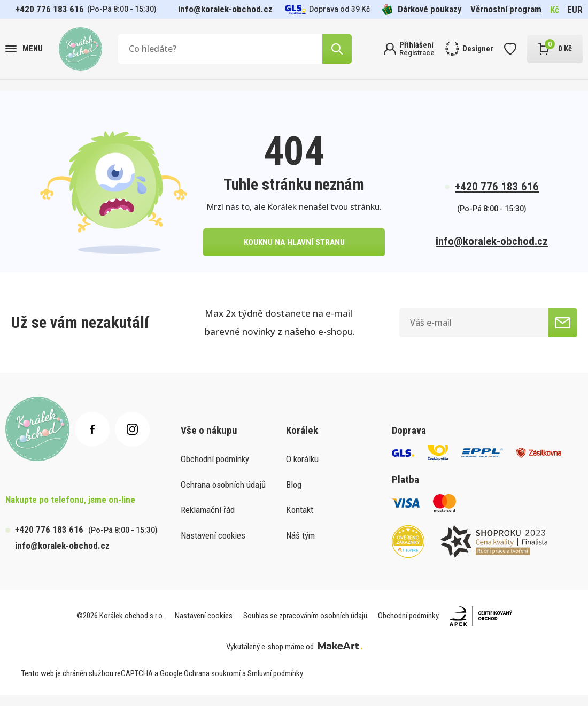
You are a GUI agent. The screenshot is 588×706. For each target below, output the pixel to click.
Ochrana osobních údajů (223, 495)
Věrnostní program (506, 9)
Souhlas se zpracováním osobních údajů (305, 626)
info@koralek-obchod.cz (225, 9)
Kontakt (300, 520)
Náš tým (300, 546)
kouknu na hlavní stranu (294, 251)
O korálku (302, 469)
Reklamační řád (208, 520)
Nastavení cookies (213, 546)
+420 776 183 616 (50, 9)
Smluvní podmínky (275, 684)
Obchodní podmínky (215, 469)
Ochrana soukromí (212, 684)
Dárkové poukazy (422, 9)
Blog (294, 495)
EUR (575, 10)
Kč (555, 10)
